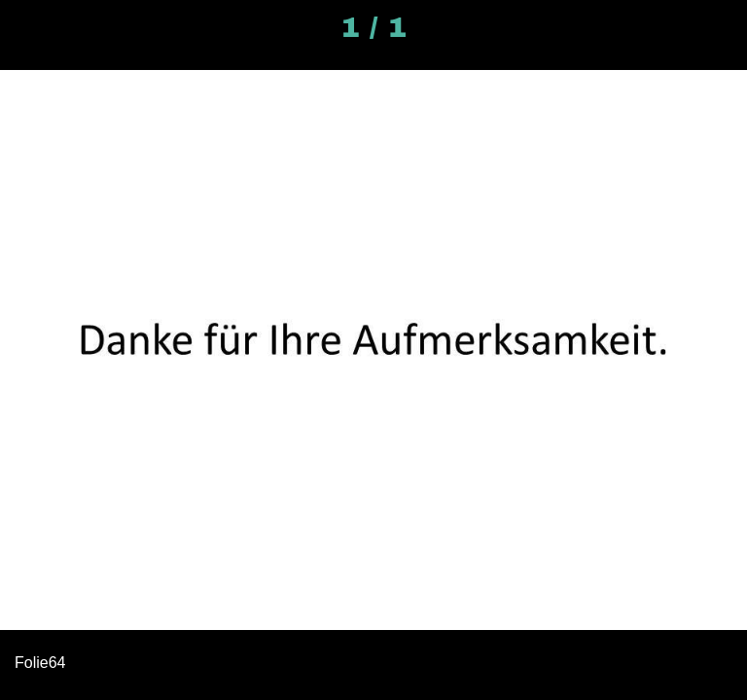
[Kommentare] (720, 27)
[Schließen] (27, 27)
